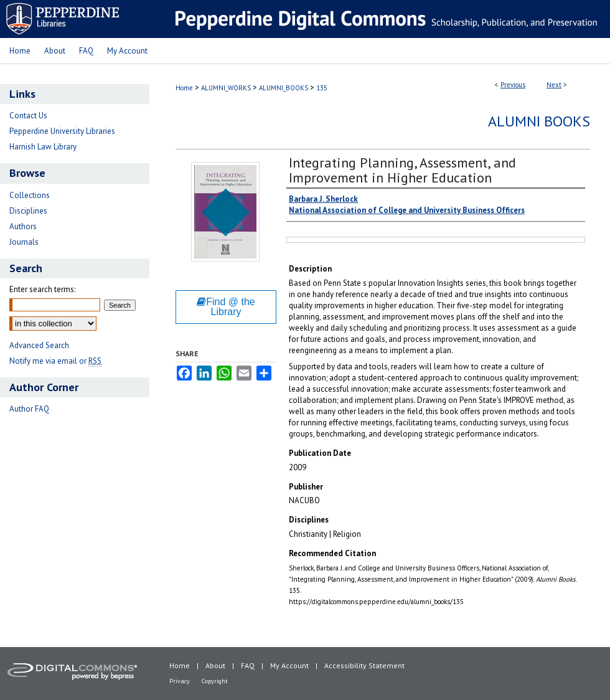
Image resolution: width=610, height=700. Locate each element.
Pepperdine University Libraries (62, 131)
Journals (24, 242)
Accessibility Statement (364, 665)
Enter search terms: (42, 289)
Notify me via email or (55, 361)
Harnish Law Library (43, 147)
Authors (23, 226)
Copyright (215, 681)
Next (554, 85)
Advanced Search (39, 345)
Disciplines (28, 211)
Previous (513, 85)
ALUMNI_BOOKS (284, 88)
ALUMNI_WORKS (226, 88)
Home (184, 88)
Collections (30, 195)
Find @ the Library (226, 307)
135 (322, 88)
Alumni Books (539, 121)
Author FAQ (29, 409)
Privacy (180, 681)
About (215, 665)
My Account (289, 665)
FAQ (248, 665)
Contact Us (28, 116)
